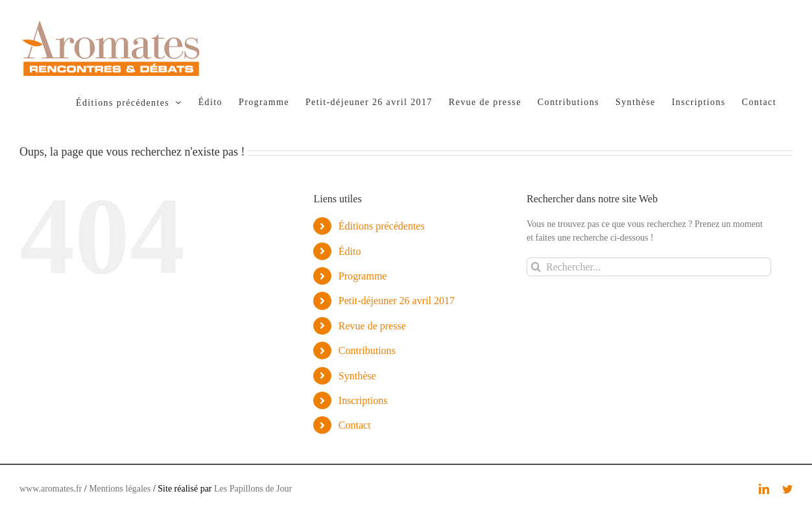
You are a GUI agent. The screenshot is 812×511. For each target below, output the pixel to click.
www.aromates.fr (51, 489)
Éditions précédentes (382, 226)
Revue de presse (372, 326)
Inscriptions (363, 400)
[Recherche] (536, 267)
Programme (363, 276)
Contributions (367, 351)
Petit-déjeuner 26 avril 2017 (397, 301)
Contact (355, 425)
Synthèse (357, 376)
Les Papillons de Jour (253, 489)
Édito (350, 251)
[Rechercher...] (649, 267)
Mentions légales (120, 489)
